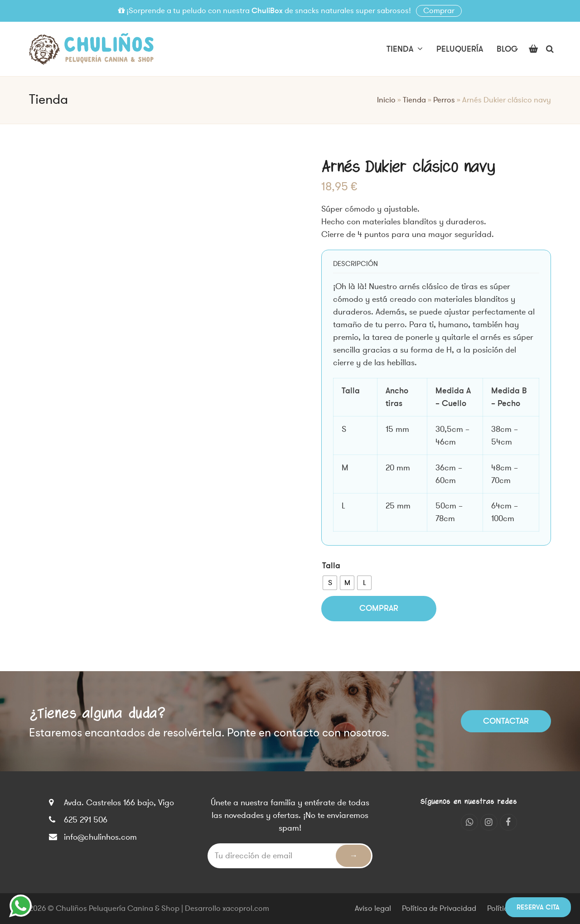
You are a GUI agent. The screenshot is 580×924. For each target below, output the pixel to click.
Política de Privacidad (439, 909)
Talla (331, 566)
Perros (444, 100)
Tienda (414, 100)
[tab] (355, 264)
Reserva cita (538, 907)
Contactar (506, 721)
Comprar (439, 11)
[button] (533, 49)
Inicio (386, 100)
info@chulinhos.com (100, 837)
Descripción (355, 264)
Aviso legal (373, 909)
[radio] (330, 583)
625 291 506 (86, 820)
